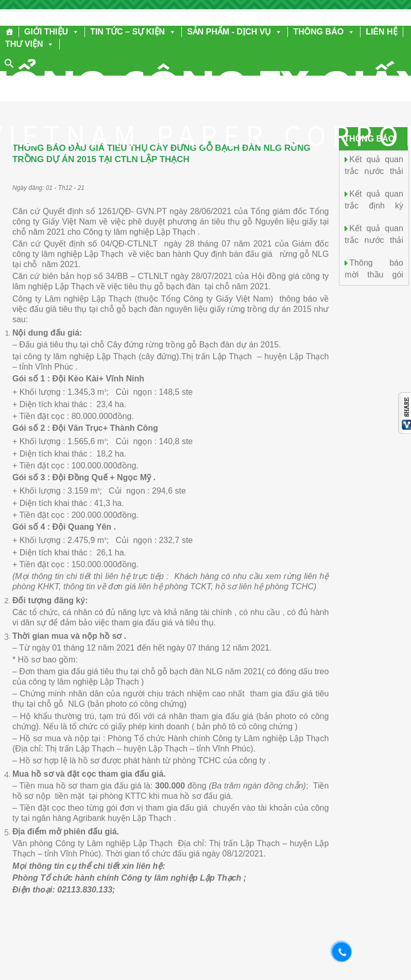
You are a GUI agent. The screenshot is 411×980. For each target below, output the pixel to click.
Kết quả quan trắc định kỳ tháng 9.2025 (374, 205)
